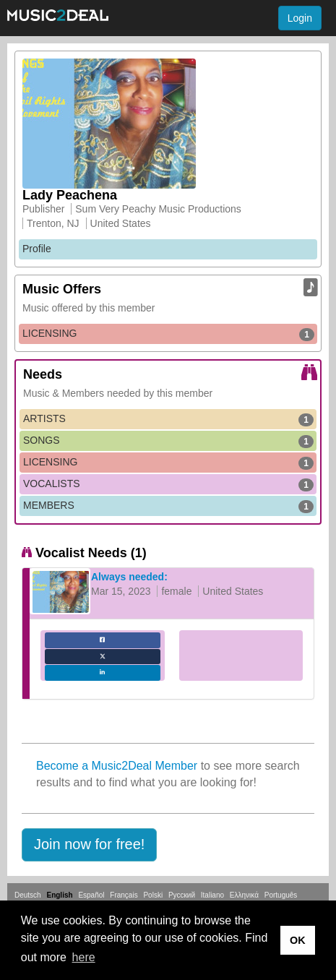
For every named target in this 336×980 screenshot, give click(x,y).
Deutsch (28, 895)
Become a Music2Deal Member (117, 766)
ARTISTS (168, 419)
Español (91, 895)
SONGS (168, 441)
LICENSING (168, 334)
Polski (153, 895)
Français (124, 895)
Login (300, 18)
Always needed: (129, 577)
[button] (89, 845)
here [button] (84, 957)
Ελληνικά (244, 895)
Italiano (212, 895)
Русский (182, 895)
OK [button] (298, 940)
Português (281, 895)
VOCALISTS (168, 484)
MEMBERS (168, 506)
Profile (37, 249)
